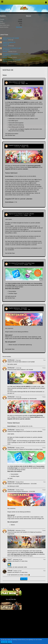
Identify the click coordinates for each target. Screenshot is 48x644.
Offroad (10, 571)
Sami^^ (10, 559)
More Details (4, 642)
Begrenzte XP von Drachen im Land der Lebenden (21, 214)
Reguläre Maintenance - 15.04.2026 (12, 60)
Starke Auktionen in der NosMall (11, 38)
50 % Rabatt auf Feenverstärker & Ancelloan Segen (22, 263)
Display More (24, 579)
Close (10, 642)
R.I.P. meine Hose (23, 561)
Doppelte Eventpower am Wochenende (18, 145)
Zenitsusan (5, 40)
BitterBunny (19, 27)
